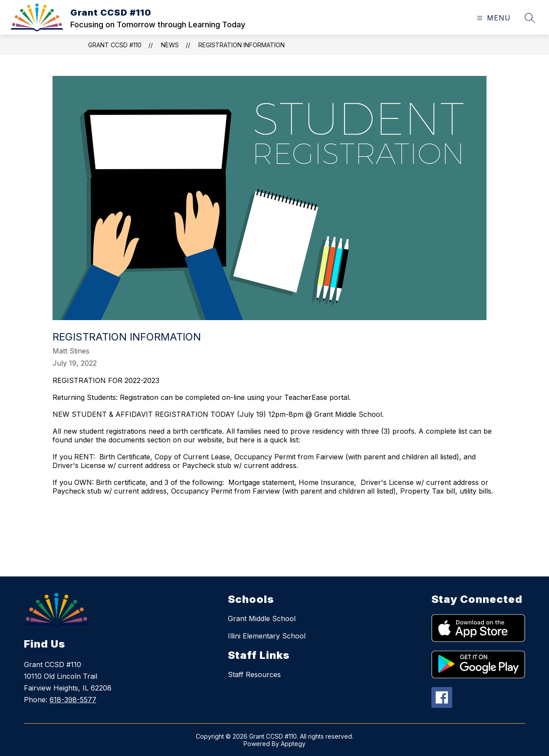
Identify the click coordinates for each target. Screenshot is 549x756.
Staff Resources (254, 674)
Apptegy (293, 744)
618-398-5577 (73, 700)
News (170, 45)
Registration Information (242, 45)
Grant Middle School (262, 619)
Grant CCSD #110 (115, 45)
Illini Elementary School (267, 636)
